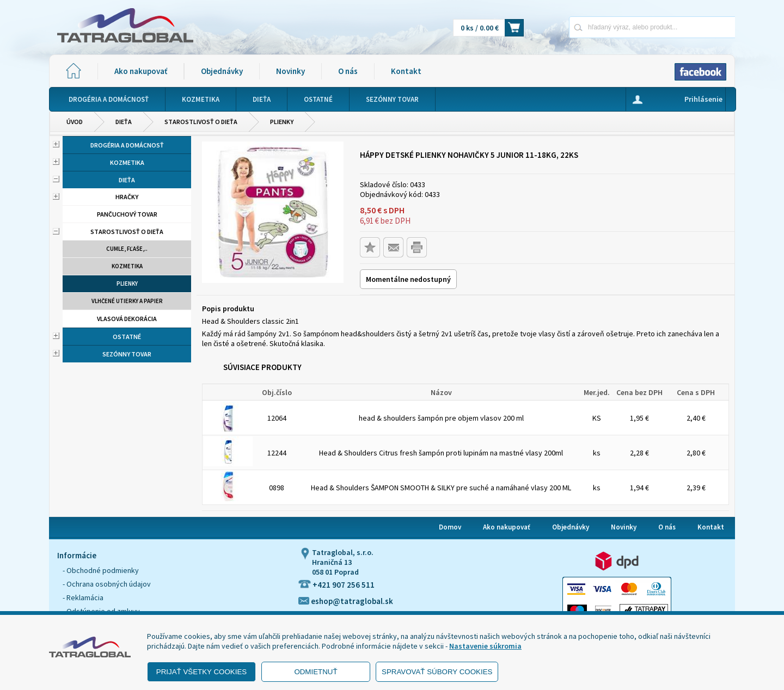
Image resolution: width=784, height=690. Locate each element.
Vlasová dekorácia (127, 319)
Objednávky (222, 71)
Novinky (290, 71)
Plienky (282, 122)
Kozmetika (127, 162)
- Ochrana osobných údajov (107, 584)
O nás (348, 71)
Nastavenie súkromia (485, 646)
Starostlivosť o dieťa (201, 122)
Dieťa (124, 122)
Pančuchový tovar (127, 214)
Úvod (75, 122)
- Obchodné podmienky (101, 570)
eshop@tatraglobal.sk (346, 601)
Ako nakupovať (141, 71)
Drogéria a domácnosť (127, 145)
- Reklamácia (83, 597)
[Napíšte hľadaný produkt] (614, 27)
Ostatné (127, 337)
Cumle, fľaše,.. (127, 249)
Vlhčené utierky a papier (127, 301)
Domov (450, 527)
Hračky (127, 197)
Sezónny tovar (127, 354)
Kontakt (406, 71)
